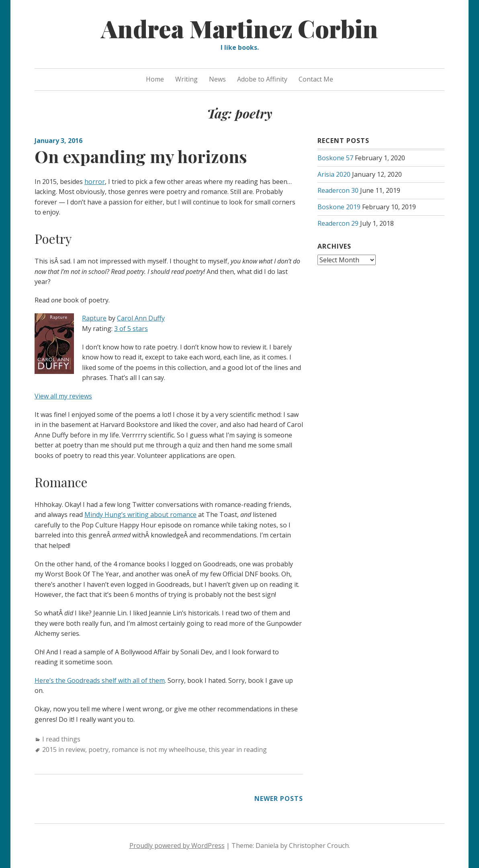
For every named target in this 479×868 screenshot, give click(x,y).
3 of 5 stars (131, 329)
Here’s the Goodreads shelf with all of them (100, 680)
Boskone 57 (335, 158)
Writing (186, 79)
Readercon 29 (338, 223)
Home (155, 79)
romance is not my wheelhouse (159, 750)
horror (95, 182)
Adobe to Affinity (262, 79)
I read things (61, 739)
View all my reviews (63, 396)
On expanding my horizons (141, 156)
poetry (98, 750)
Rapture (94, 318)
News (217, 79)
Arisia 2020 (334, 174)
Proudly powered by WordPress (177, 846)
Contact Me (316, 79)
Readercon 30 (338, 190)
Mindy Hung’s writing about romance (140, 515)
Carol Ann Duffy (141, 318)
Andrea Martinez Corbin (239, 28)
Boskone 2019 (339, 207)
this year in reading (238, 750)
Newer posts (279, 799)
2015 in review (64, 750)
